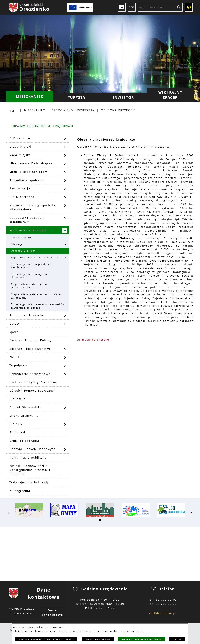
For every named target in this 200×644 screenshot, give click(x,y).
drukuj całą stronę (95, 340)
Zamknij (177, 639)
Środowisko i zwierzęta (73, 110)
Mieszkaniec (35, 110)
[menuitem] (30, 96)
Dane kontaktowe (52, 613)
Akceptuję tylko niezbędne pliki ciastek (141, 639)
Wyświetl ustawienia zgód (98, 639)
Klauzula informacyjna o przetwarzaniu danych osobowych (46, 639)
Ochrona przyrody (118, 110)
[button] (9, 513)
